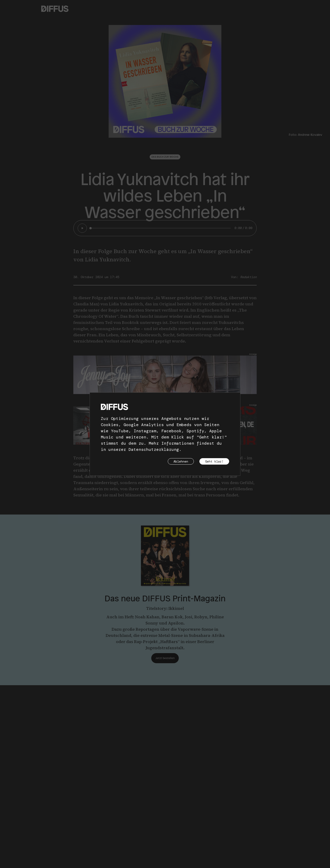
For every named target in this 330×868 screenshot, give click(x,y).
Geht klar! (214, 461)
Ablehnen (181, 461)
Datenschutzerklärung (154, 449)
